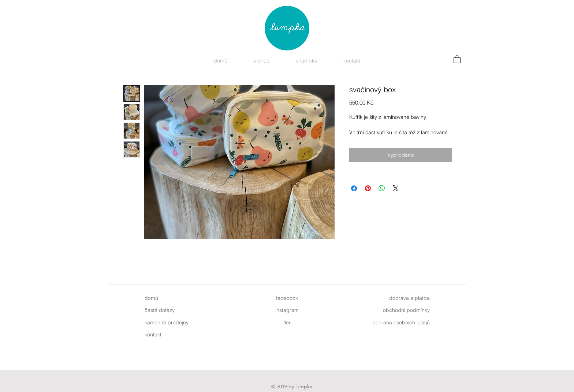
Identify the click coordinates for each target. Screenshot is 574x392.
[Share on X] (396, 188)
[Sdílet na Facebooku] (354, 188)
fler (287, 323)
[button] (457, 59)
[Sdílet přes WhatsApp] (382, 188)
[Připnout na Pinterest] (368, 188)
